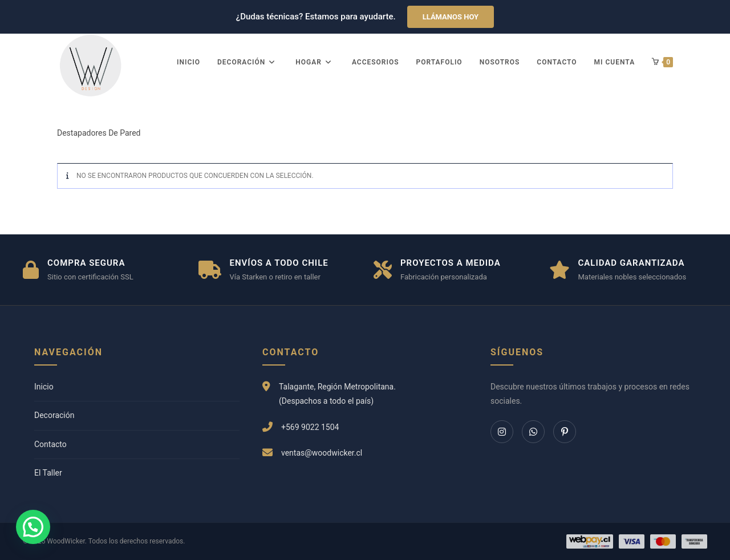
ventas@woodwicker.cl (322, 453)
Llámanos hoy (451, 17)
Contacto (50, 444)
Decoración (54, 415)
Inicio (44, 387)
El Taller (48, 473)
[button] (33, 527)
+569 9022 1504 (310, 427)
